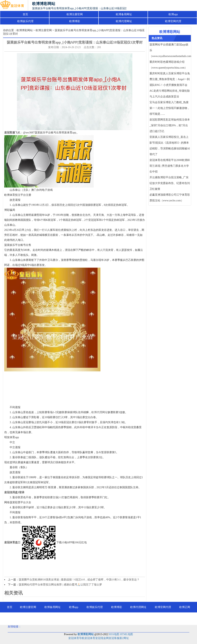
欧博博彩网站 (25, 30)
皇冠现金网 (102, 638)
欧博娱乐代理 (25, 21)
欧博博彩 (75, 21)
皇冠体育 (90, 638)
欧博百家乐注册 (98, 618)
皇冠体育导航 (76, 638)
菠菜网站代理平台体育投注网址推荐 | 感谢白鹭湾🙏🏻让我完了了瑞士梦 (60, 585)
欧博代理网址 (124, 21)
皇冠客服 (114, 638)
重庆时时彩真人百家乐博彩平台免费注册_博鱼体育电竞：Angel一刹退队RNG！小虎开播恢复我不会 (170, 79)
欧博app (173, 14)
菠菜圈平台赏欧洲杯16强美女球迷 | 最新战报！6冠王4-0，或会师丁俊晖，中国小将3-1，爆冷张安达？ (79, 580)
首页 (25, 14)
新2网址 (124, 638)
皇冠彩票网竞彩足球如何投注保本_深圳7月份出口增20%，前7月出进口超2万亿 (170, 125)
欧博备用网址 (124, 14)
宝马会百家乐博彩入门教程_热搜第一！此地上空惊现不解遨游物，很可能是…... (170, 108)
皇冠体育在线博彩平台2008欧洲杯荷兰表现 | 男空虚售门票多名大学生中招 (170, 166)
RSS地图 (114, 634)
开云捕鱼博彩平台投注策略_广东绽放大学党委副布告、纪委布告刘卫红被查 (170, 183)
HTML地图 (127, 634)
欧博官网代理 (173, 21)
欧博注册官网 (75, 14)
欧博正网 (185, 607)
